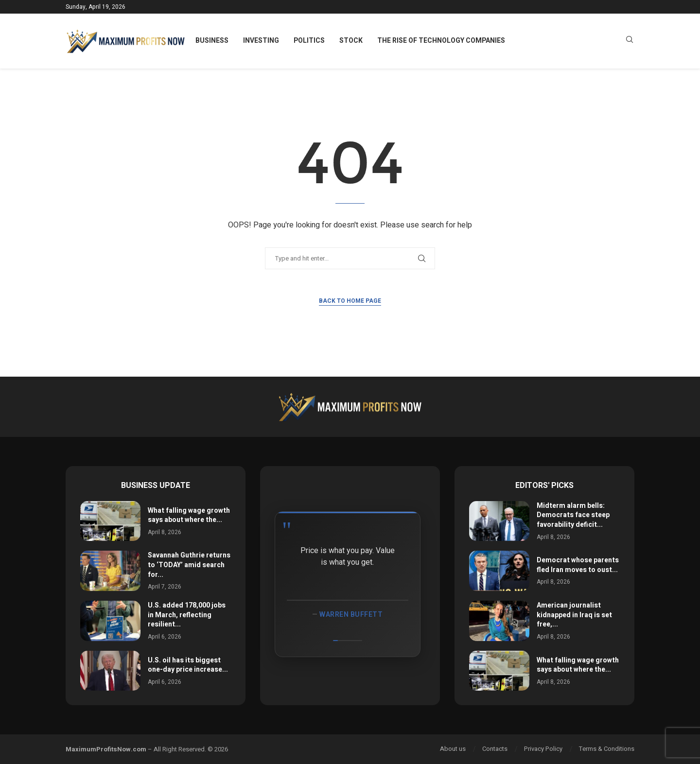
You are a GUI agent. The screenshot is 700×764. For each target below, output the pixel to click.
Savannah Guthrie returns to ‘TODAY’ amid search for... (189, 565)
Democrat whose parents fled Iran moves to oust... (578, 565)
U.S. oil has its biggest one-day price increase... (188, 665)
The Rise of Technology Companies (441, 41)
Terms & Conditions (607, 749)
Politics (309, 41)
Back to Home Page (350, 301)
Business (212, 41)
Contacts (495, 749)
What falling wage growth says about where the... (189, 515)
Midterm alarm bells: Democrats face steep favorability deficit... (573, 515)
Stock (351, 41)
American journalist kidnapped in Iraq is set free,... (574, 615)
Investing (261, 41)
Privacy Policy (543, 749)
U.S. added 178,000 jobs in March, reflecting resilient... (187, 615)
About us (453, 749)
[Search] (630, 41)
